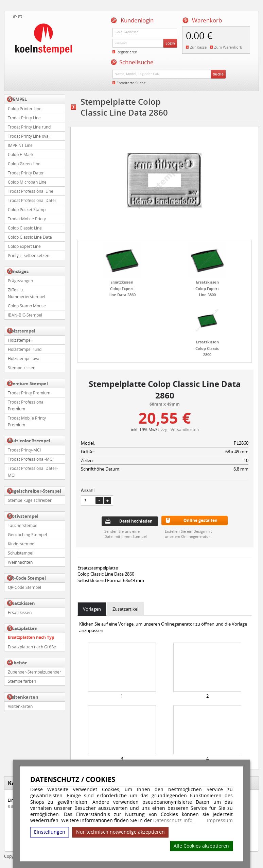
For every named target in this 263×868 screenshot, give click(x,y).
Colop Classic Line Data (30, 237)
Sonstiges (18, 271)
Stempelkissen (22, 368)
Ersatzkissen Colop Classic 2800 (207, 348)
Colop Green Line (24, 164)
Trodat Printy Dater (26, 173)
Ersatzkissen (21, 603)
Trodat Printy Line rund (29, 127)
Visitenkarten (23, 697)
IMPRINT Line (20, 145)
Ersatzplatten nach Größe (32, 647)
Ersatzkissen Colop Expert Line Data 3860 (122, 288)
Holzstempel (22, 331)
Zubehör (17, 663)
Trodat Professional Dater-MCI (33, 472)
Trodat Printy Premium (29, 393)
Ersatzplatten (23, 628)
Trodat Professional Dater (32, 200)
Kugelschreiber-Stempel (34, 491)
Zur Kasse (198, 47)
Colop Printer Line (25, 108)
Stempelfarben (22, 681)
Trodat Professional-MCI (31, 459)
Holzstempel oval (24, 358)
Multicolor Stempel (29, 441)
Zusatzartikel (125, 609)
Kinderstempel (22, 544)
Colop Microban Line (27, 182)
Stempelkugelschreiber (30, 500)
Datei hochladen (136, 521)
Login (170, 43)
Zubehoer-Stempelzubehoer (34, 672)
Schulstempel (21, 553)
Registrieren (127, 52)
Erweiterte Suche (131, 83)
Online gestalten (200, 520)
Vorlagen (92, 609)
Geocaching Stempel (27, 534)
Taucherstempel (23, 525)
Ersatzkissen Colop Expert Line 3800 (207, 288)
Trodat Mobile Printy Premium (27, 421)
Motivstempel (23, 516)
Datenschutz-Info (173, 820)
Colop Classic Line (25, 228)
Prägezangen (20, 280)
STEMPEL (17, 99)
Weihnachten (20, 562)
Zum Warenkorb (228, 47)
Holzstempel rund (25, 349)
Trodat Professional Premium (26, 405)
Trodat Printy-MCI (24, 450)
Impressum (220, 820)
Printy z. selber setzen (29, 255)
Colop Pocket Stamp (27, 209)
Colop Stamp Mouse (27, 306)
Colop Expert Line (24, 246)
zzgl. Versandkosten (180, 429)
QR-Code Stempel (27, 578)
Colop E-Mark (21, 154)
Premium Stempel (28, 384)
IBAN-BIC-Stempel (25, 315)
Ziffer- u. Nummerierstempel (27, 293)
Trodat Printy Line (24, 118)
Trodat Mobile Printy (27, 219)
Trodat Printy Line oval (29, 136)
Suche (218, 74)
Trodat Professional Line (31, 191)
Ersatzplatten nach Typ (31, 637)
